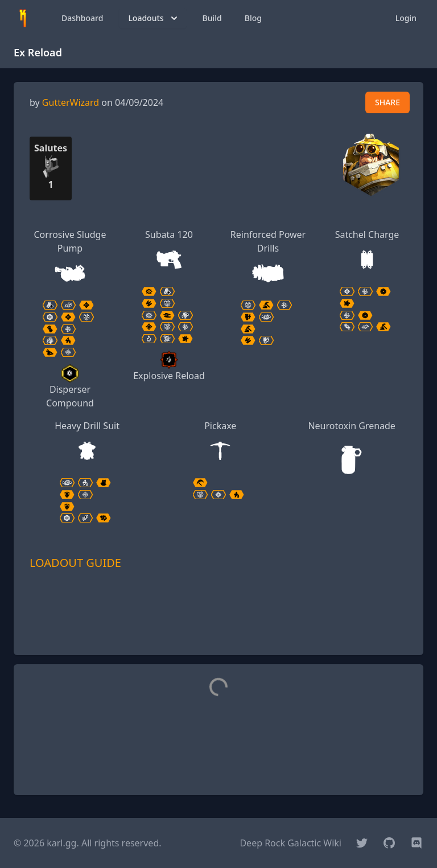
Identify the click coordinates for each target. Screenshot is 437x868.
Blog (253, 18)
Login (406, 18)
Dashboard (82, 18)
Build (212, 18)
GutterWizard (71, 102)
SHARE (387, 102)
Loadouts (154, 18)
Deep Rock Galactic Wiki (290, 843)
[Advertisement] (218, 629)
